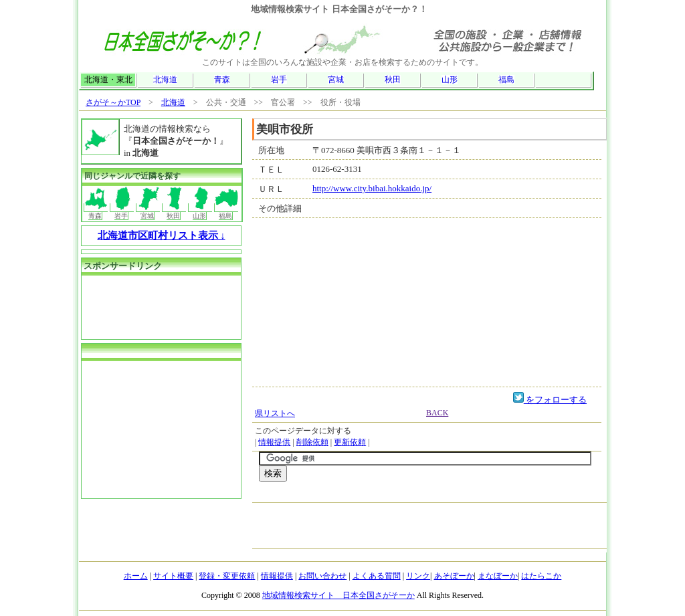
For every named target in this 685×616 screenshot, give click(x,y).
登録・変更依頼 (227, 576)
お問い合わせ (322, 576)
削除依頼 (312, 442)
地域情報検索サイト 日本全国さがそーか (338, 595)
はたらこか (541, 576)
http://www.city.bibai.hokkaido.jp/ (372, 188)
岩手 (279, 80)
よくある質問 (377, 576)
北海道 (165, 80)
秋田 (393, 80)
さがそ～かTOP (113, 102)
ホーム (136, 576)
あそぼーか (454, 576)
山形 (450, 80)
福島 (506, 80)
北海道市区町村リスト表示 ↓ (162, 235)
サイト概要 (173, 576)
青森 (222, 80)
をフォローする (550, 400)
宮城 (336, 80)
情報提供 (274, 442)
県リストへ (275, 413)
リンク (418, 576)
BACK (437, 413)
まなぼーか (498, 576)
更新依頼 (350, 442)
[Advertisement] (415, 495)
